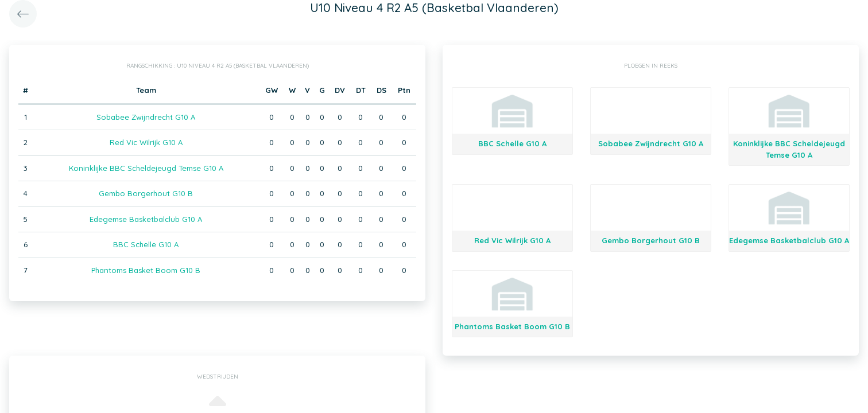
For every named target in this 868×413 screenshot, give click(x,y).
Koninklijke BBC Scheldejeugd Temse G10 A (146, 168)
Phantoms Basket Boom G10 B (146, 270)
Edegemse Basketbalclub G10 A (146, 219)
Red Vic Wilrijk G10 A (146, 142)
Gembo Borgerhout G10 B (146, 193)
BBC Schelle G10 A (146, 244)
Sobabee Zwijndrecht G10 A (146, 117)
